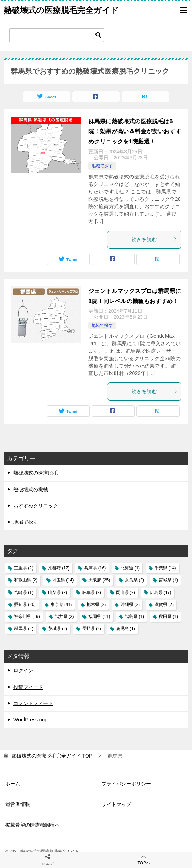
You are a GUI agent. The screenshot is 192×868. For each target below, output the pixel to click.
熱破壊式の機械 (31, 489)
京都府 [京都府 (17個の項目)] (59, 568)
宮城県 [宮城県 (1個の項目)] (168, 580)
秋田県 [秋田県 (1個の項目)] (168, 617)
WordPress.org (30, 720)
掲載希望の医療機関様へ (33, 825)
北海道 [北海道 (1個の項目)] (130, 568)
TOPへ (144, 860)
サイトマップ (116, 804)
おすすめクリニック (36, 506)
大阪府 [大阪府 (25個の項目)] (99, 580)
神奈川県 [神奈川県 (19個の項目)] (27, 617)
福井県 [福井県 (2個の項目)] (64, 617)
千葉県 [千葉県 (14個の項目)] (165, 568)
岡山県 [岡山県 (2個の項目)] (126, 592)
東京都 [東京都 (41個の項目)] (61, 605)
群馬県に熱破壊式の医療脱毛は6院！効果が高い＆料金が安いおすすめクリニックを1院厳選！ (135, 132)
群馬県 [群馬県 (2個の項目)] (24, 629)
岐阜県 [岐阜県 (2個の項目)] (92, 592)
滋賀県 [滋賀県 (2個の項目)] (164, 605)
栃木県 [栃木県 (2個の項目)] (96, 605)
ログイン (23, 670)
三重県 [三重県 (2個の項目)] (24, 568)
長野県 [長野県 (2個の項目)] (92, 629)
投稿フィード (28, 687)
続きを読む (155, 239)
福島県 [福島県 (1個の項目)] (134, 617)
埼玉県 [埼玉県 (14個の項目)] (63, 580)
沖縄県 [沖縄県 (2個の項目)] (130, 605)
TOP (52, 756)
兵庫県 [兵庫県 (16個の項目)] (95, 568)
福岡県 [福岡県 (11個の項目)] (99, 617)
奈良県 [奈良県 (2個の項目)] (134, 580)
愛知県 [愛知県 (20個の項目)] (25, 605)
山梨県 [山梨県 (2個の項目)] (58, 592)
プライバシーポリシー (126, 784)
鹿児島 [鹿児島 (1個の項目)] (126, 629)
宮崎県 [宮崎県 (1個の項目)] (24, 592)
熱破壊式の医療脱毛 (36, 473)
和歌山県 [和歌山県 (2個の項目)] (26, 580)
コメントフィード (33, 703)
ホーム (13, 784)
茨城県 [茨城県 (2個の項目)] (58, 629)
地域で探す (102, 166)
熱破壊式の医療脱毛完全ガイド (61, 10)
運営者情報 (18, 804)
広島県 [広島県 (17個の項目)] (161, 592)
